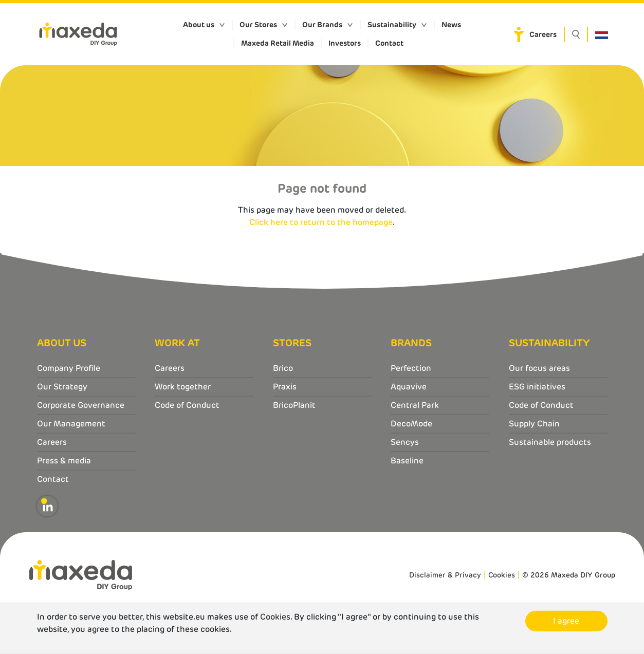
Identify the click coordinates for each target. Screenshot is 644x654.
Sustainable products (550, 442)
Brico (283, 368)
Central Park (415, 405)
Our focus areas (539, 368)
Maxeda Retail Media (278, 43)
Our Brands (322, 25)
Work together (183, 387)
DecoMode (411, 424)
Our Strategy (62, 387)
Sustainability (392, 25)
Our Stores (258, 25)
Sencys (405, 442)
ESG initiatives (537, 387)
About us (199, 25)
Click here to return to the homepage (321, 222)
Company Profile (69, 368)
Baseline (407, 461)
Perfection (411, 368)
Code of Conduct (187, 405)
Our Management (71, 424)
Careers (543, 34)
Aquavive (409, 387)
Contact (389, 43)
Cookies (502, 575)
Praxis (285, 387)
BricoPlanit (294, 405)
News (451, 25)
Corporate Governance (81, 405)
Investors (345, 43)
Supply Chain (534, 424)
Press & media (64, 461)
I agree (566, 621)
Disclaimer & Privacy (445, 575)
